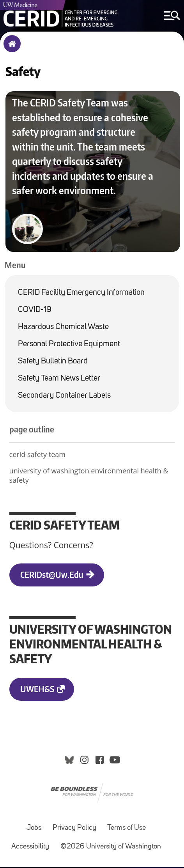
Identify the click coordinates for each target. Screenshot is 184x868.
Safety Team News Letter (59, 379)
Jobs (34, 829)
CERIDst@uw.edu (52, 575)
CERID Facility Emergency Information (81, 293)
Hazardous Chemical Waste (63, 328)
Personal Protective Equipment (69, 345)
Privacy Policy (74, 829)
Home (10, 49)
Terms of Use (126, 829)
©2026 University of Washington (111, 848)
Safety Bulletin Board (53, 362)
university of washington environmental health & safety (89, 476)
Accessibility (30, 848)
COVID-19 (35, 311)
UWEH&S (37, 689)
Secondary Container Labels (64, 396)
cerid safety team (37, 455)
